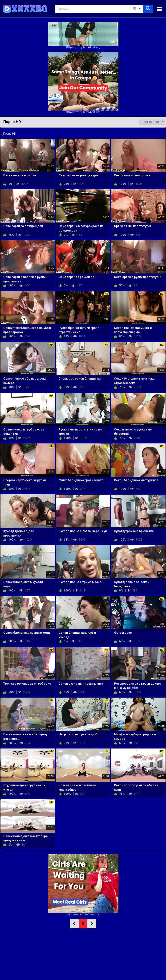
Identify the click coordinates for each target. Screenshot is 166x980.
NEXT (92, 924)
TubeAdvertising (92, 47)
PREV (74, 924)
